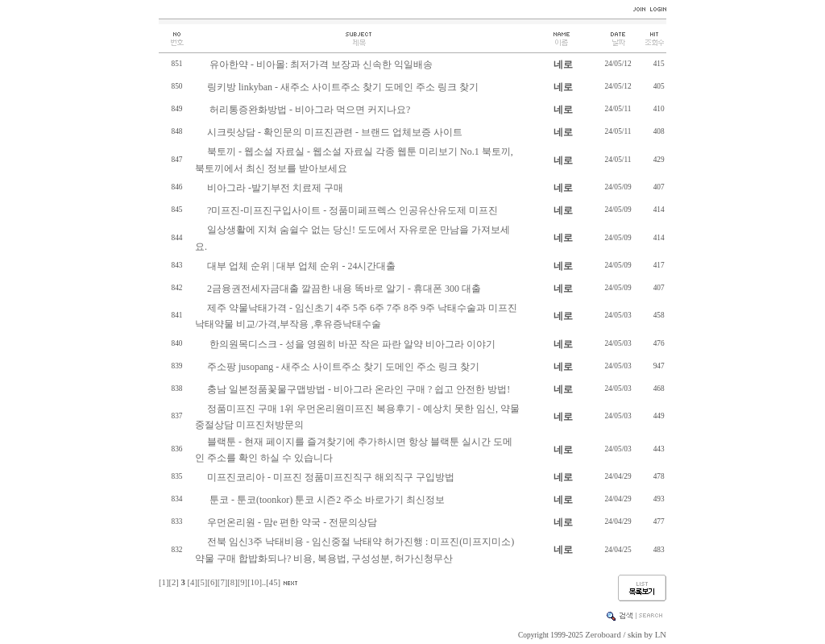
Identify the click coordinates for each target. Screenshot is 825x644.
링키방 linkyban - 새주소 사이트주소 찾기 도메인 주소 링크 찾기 (343, 87)
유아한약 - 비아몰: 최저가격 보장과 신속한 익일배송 (320, 64)
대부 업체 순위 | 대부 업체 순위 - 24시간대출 (301, 266)
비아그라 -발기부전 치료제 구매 (275, 188)
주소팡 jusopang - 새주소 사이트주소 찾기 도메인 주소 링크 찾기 (343, 367)
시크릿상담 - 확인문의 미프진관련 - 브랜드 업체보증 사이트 (335, 132)
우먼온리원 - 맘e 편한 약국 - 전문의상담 (292, 522)
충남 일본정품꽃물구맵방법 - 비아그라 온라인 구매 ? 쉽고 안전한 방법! (359, 389)
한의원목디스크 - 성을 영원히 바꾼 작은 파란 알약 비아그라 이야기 (351, 344)
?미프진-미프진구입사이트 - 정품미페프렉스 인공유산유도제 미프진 (352, 210)
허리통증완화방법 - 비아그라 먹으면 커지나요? (309, 110)
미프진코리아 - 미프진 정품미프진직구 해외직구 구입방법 (331, 477)
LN (661, 635)
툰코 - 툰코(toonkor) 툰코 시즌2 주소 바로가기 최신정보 (326, 500)
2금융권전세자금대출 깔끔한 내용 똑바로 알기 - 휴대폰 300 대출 (344, 289)
